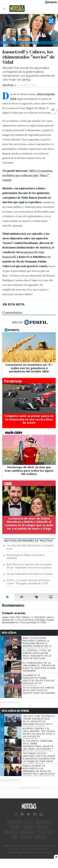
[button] (53, 110)
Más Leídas (9, 633)
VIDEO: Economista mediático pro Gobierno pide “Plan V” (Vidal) (27, 175)
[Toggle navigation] (5, 9)
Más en (30, 322)
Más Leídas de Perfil (15, 711)
